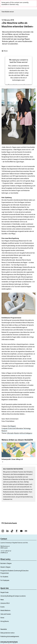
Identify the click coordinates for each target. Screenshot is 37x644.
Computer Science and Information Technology (16, 428)
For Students (4, 577)
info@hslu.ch (4, 553)
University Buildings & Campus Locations (13, 596)
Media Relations (5, 610)
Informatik (10, 433)
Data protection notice (7, 633)
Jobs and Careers (6, 614)
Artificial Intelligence (26, 433)
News (2, 600)
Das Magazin (12, 426)
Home (2, 618)
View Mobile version (8, 12)
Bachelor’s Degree (6, 563)
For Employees (5, 580)
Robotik (16, 433)
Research (4, 431)
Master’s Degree (5, 567)
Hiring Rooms (5, 621)
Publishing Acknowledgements (10, 636)
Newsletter (4, 629)
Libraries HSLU (5, 603)
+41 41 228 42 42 (6, 551)
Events (3, 607)
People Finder (5, 592)
